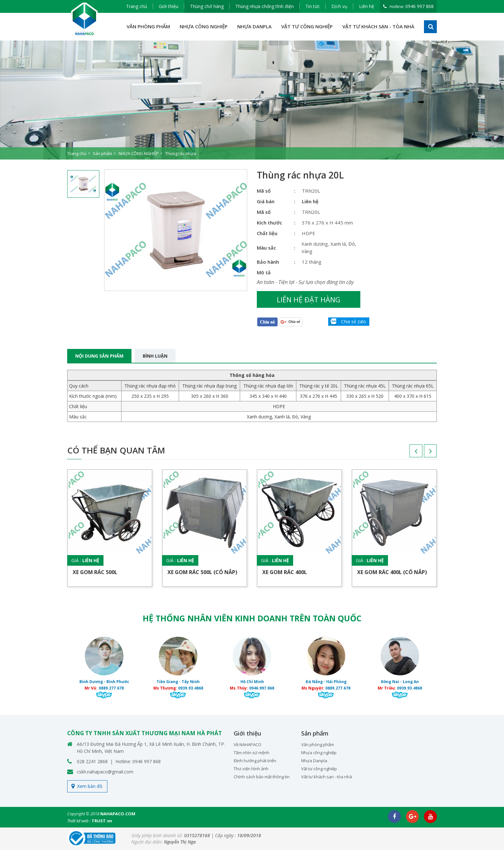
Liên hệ (367, 6)
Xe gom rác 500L (95, 572)
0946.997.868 (262, 688)
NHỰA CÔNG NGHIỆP (204, 26)
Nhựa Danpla (314, 761)
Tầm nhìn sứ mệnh (252, 753)
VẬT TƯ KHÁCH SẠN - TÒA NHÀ (378, 26)
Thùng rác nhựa (181, 153)
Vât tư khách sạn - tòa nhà (327, 777)
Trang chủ (137, 6)
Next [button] (424, 453)
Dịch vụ (339, 6)
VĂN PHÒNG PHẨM (148, 26)
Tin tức (313, 6)
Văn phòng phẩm (318, 745)
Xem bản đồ (90, 786)
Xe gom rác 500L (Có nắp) (202, 572)
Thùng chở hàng (207, 6)
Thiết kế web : (79, 821)
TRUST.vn (102, 821)
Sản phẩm (103, 153)
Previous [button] (410, 453)
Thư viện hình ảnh (251, 769)
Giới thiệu (169, 6)
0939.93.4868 (191, 688)
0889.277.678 (111, 688)
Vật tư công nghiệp (319, 769)
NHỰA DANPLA (254, 26)
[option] (252, 100)
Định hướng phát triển (255, 761)
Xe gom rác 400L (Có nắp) (392, 572)
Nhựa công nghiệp (319, 753)
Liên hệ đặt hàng (309, 299)
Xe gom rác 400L (285, 572)
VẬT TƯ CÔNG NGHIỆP (307, 26)
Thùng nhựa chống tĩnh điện (265, 6)
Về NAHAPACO (248, 745)
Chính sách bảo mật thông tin (262, 777)
